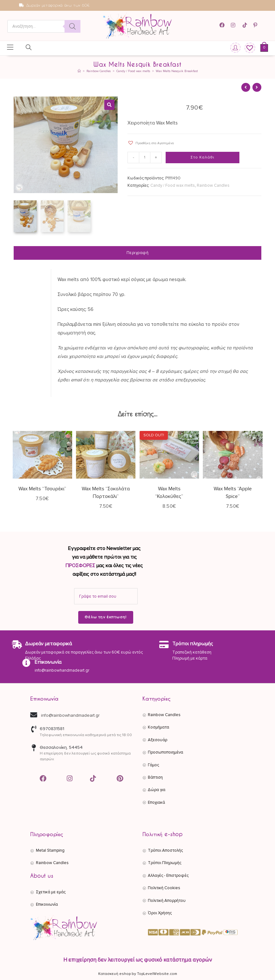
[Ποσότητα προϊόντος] (145, 158)
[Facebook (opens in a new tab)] (224, 25)
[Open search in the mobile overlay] (44, 26)
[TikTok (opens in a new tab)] (245, 25)
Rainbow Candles (213, 185)
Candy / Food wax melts (173, 185)
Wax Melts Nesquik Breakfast (177, 71)
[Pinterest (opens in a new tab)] (256, 25)
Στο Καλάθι (202, 157)
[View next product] (257, 87)
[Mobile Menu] (10, 48)
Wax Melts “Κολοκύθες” (169, 492)
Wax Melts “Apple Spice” (233, 492)
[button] (109, 105)
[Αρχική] (79, 71)
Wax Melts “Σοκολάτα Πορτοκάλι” (106, 492)
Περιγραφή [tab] (138, 252)
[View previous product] (246, 87)
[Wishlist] (248, 48)
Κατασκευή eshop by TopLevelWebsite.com (138, 973)
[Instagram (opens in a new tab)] (234, 25)
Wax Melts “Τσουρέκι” (42, 488)
